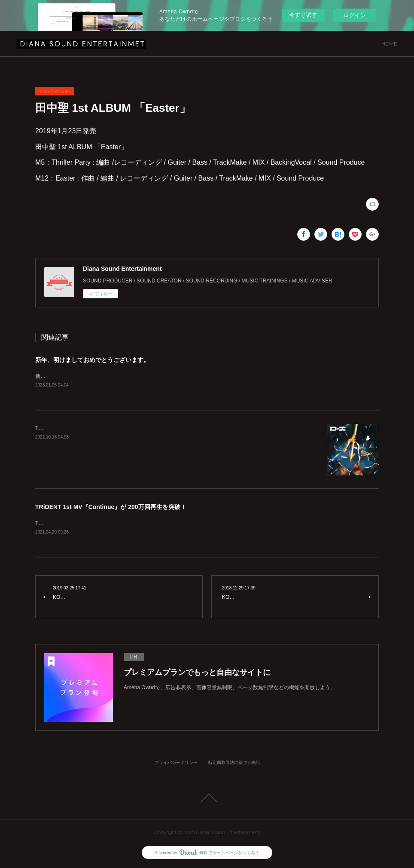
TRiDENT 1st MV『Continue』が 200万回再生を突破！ (111, 507)
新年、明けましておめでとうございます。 (92, 360)
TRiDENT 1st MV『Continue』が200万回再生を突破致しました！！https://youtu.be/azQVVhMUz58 (149, 524)
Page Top (207, 799)
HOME (389, 44)
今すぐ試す (303, 15)
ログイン (355, 15)
